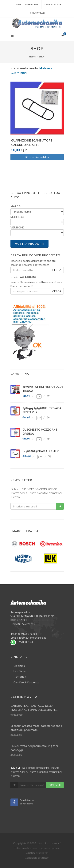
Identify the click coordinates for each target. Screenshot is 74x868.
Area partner (53, 4)
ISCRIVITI (55, 785)
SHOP (42, 57)
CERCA (57, 270)
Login (17, 4)
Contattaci (38, 13)
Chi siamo (19, 666)
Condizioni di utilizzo (37, 858)
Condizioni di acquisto (26, 682)
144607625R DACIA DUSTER (41, 451)
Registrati (32, 4)
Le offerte (19, 671)
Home (32, 57)
